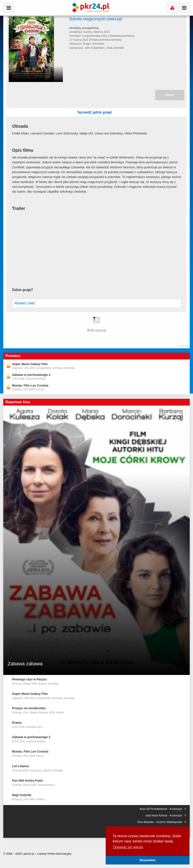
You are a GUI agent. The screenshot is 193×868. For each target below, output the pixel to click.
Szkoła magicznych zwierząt (96, 19)
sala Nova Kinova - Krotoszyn (164, 807)
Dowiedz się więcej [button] (128, 847)
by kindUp (184, 337)
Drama (17, 714)
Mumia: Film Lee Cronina (30, 377)
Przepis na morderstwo (29, 699)
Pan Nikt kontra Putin (28, 772)
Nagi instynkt (22, 786)
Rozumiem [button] (148, 860)
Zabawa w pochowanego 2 (31, 366)
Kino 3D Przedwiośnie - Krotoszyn (161, 800)
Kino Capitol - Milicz (170, 820)
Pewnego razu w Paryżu (29, 671)
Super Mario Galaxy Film (30, 355)
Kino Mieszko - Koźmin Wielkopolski (160, 813)
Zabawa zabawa (25, 655)
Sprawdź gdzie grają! (130, 112)
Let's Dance (21, 757)
